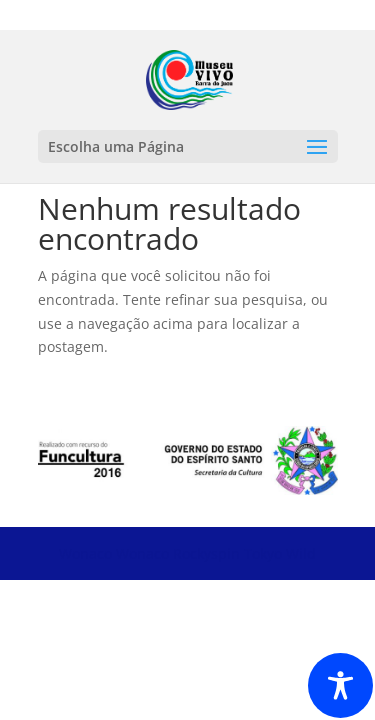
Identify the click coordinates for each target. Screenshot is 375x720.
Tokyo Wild (280, 553)
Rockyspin (206, 553)
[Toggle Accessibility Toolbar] (340, 685)
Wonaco (85, 553)
